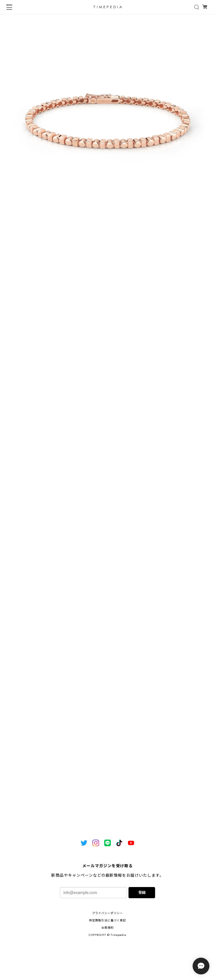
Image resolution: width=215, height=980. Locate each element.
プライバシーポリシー (107, 913)
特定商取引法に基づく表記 (107, 920)
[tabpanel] (107, 123)
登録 (142, 892)
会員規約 (107, 928)
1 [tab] (107, 236)
